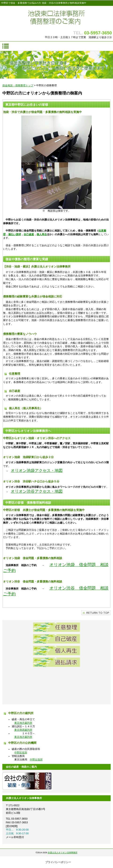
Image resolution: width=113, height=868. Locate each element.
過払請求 (56, 662)
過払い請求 (15, 234)
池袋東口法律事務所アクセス (56, 697)
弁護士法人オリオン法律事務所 (63, 853)
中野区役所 (21, 752)
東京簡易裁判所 (23, 730)
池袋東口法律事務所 (56, 674)
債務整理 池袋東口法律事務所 (56, 17)
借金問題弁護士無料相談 (56, 686)
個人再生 (42, 234)
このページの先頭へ (96, 613)
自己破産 (29, 234)
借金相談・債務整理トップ (18, 85)
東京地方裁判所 (23, 723)
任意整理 (56, 627)
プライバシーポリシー (58, 862)
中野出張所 (36, 759)
